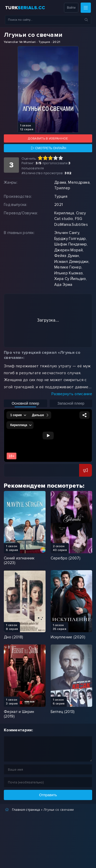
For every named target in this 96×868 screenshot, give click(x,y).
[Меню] (86, 8)
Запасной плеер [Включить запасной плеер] (71, 403)
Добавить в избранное (48, 139)
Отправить (48, 795)
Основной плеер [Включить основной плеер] (25, 403)
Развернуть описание (72, 394)
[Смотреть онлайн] (48, 148)
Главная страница (26, 810)
